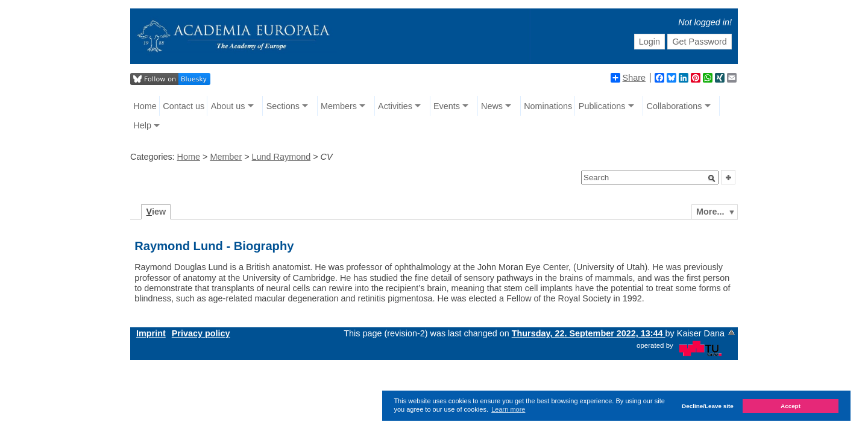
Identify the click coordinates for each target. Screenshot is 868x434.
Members (339, 106)
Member (226, 157)
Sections (283, 106)
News (492, 106)
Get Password (699, 42)
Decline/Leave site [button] (708, 406)
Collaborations (675, 106)
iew (156, 212)
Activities (395, 106)
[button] (712, 178)
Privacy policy (201, 333)
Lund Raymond (281, 157)
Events (447, 106)
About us (228, 106)
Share (628, 78)
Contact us (184, 106)
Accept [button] (791, 406)
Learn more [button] (508, 409)
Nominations (548, 106)
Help (142, 125)
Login (649, 42)
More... (710, 212)
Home (145, 106)
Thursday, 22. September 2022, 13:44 (589, 333)
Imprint (151, 333)
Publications (602, 106)
